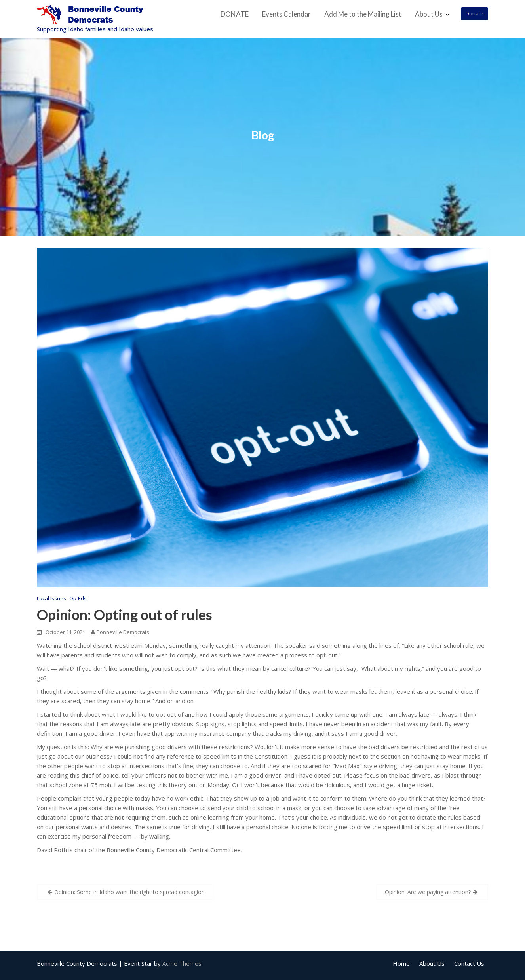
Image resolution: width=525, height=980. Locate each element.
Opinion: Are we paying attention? (428, 892)
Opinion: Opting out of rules (125, 615)
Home (401, 963)
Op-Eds (78, 598)
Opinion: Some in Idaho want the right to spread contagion (129, 892)
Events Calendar (286, 14)
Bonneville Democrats (120, 632)
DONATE (235, 14)
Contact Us (469, 963)
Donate (475, 13)
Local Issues (51, 598)
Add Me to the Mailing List (363, 14)
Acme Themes (182, 963)
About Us (429, 14)
